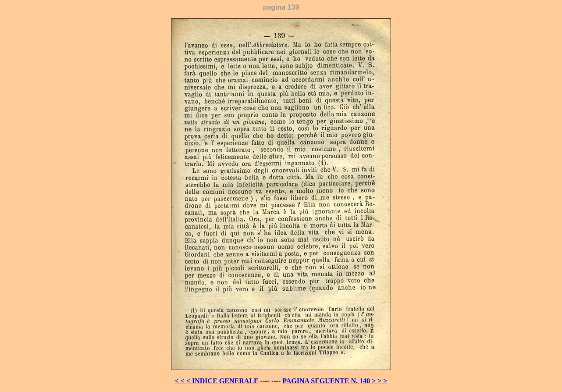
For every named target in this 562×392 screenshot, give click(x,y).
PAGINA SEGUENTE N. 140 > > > (335, 381)
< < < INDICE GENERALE (217, 381)
